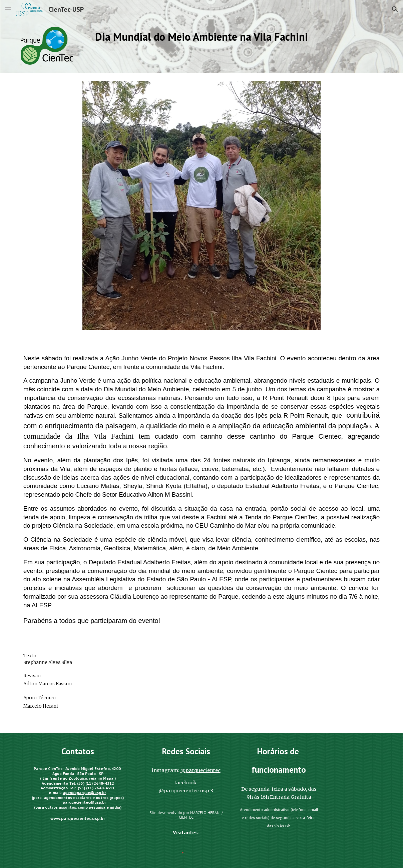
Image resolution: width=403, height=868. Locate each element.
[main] (201, 38)
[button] (8, 9)
